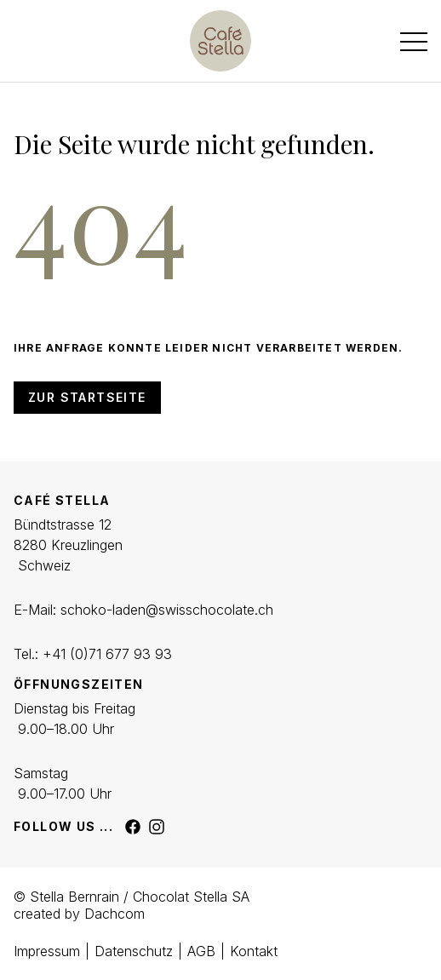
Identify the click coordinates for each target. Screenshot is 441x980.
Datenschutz (134, 951)
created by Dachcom (79, 914)
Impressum (47, 951)
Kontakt (254, 951)
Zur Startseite (87, 397)
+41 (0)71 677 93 (97, 654)
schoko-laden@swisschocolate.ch (167, 610)
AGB (201, 951)
